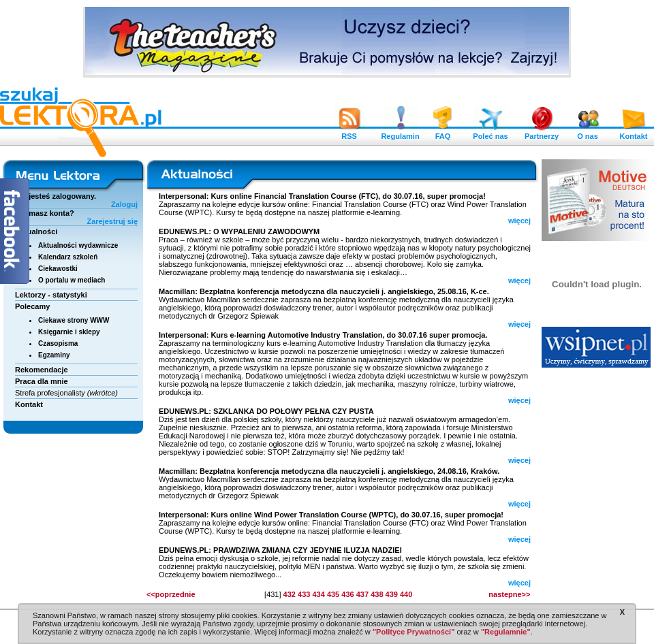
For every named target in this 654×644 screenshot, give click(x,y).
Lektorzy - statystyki (51, 295)
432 (290, 594)
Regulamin (400, 133)
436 (347, 594)
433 (304, 594)
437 (362, 594)
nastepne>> (509, 594)
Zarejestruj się (112, 221)
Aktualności (36, 231)
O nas (588, 133)
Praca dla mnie (42, 381)
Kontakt (634, 133)
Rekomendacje (42, 370)
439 (392, 594)
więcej (519, 221)
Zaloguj (124, 204)
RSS (349, 133)
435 (333, 594)
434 (318, 594)
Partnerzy (542, 133)
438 (377, 594)
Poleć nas (490, 133)
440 (406, 594)
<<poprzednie (171, 594)
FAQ (443, 133)
